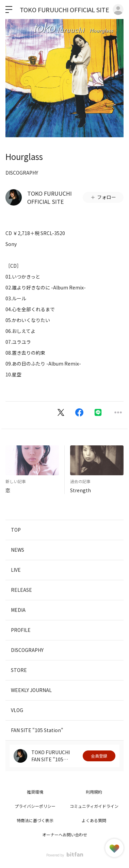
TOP (16, 530)
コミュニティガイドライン (94, 806)
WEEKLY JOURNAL (31, 690)
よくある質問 (94, 820)
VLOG (17, 710)
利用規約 (94, 792)
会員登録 (99, 756)
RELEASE (21, 590)
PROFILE (21, 630)
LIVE (16, 570)
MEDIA (18, 610)
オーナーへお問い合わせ (65, 835)
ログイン (118, 10)
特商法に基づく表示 (35, 820)
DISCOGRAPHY (22, 173)
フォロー (103, 197)
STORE (19, 670)
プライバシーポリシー (35, 806)
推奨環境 (35, 792)
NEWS (18, 550)
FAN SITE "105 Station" (37, 730)
